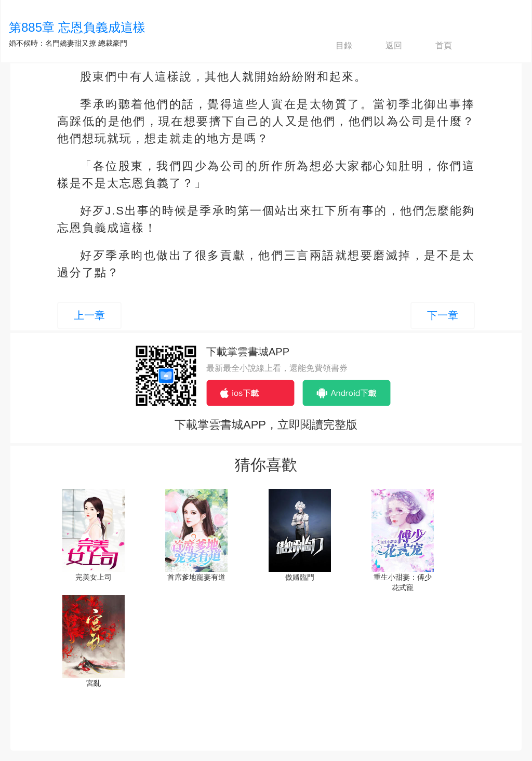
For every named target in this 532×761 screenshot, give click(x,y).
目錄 (335, 46)
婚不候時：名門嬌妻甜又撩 (52, 43)
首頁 (435, 46)
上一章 (89, 315)
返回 (385, 46)
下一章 (443, 315)
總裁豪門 (113, 43)
